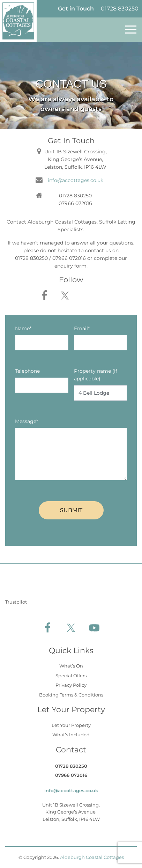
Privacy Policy (71, 685)
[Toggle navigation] (131, 30)
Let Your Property (71, 725)
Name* (23, 328)
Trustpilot (16, 602)
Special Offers (71, 676)
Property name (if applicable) (96, 375)
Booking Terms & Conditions (71, 695)
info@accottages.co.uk (76, 180)
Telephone (27, 371)
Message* (27, 421)
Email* (82, 328)
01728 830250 (120, 9)
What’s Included (71, 735)
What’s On (71, 666)
